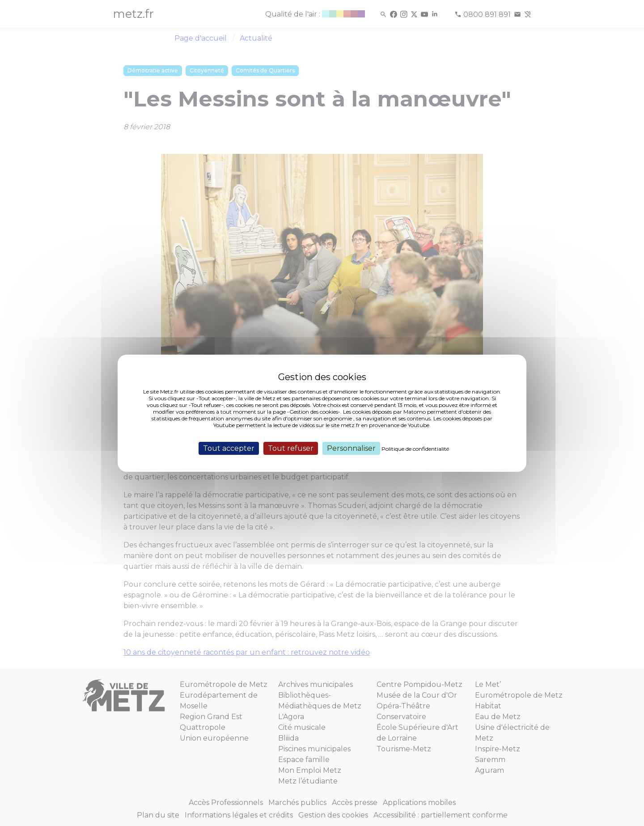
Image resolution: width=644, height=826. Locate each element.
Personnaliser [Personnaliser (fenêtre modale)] (351, 448)
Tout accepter (229, 448)
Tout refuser (291, 448)
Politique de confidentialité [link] (415, 448)
